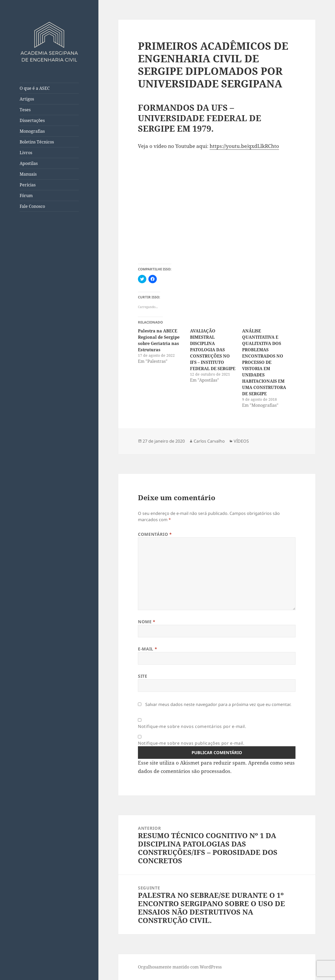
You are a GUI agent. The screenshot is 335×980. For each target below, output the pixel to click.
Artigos (27, 99)
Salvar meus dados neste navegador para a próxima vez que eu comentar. (218, 704)
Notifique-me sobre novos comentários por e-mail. (192, 726)
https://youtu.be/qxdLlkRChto (244, 146)
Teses (25, 110)
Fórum (26, 196)
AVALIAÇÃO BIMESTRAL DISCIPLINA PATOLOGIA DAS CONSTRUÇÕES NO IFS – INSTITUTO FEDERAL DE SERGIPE (213, 350)
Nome (147, 622)
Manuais (28, 174)
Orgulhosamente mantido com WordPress (180, 967)
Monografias (32, 131)
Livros (26, 153)
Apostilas (29, 163)
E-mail (147, 649)
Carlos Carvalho (209, 441)
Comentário (155, 534)
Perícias (28, 185)
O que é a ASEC (35, 88)
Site (143, 676)
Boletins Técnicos (37, 142)
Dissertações (32, 120)
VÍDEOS (241, 441)
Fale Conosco (32, 206)
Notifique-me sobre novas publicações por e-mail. (191, 743)
